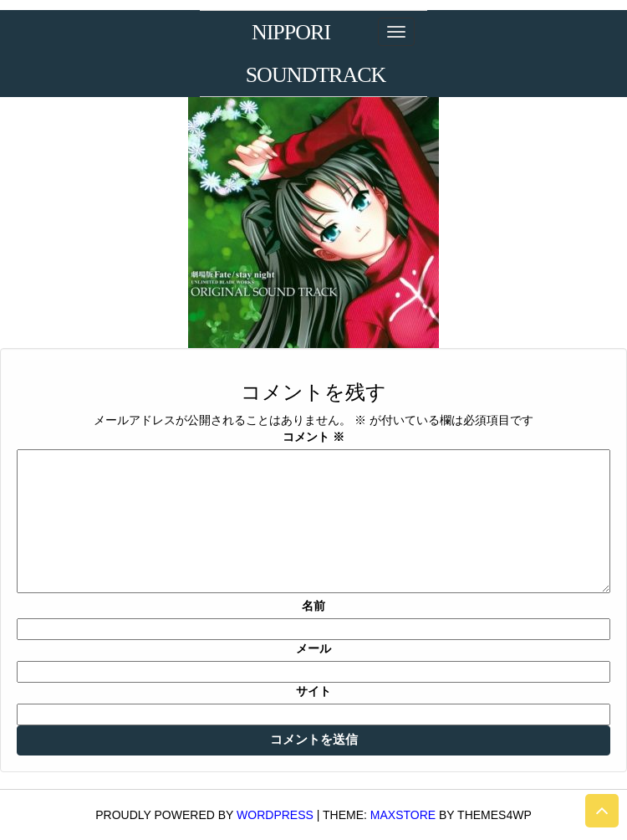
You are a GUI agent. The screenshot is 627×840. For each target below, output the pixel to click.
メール (313, 648)
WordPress (275, 815)
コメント (313, 437)
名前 (313, 606)
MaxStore (403, 815)
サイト (313, 691)
